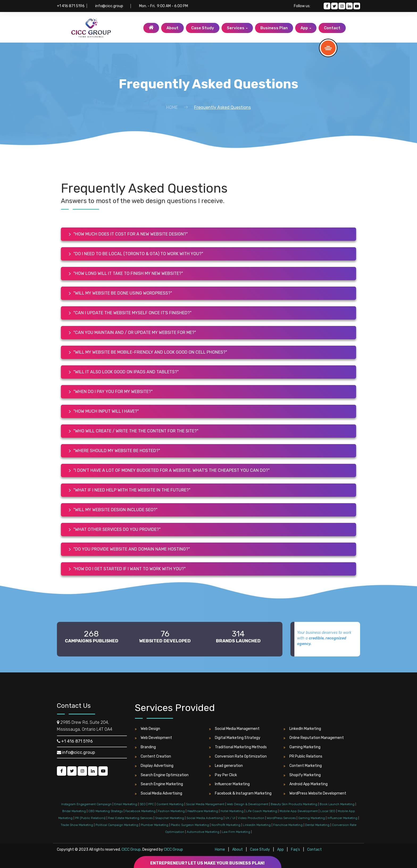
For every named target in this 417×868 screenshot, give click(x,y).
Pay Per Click (223, 775)
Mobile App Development (299, 811)
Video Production (251, 818)
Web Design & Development (248, 804)
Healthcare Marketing (203, 811)
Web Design (147, 729)
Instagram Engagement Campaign (86, 804)
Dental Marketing (317, 825)
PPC (151, 804)
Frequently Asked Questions (222, 107)
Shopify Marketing (302, 775)
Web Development (153, 738)
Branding (145, 747)
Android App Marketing (306, 784)
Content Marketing (303, 766)
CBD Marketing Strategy (106, 811)
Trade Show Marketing (77, 825)
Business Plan (274, 28)
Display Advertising (154, 766)
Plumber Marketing (155, 825)
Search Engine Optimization (162, 775)
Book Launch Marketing (337, 804)
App (306, 28)
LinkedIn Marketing (302, 729)
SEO (143, 804)
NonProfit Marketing (226, 825)
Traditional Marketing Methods (238, 747)
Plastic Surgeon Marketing (190, 825)
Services (237, 28)
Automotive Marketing (203, 832)
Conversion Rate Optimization (238, 757)
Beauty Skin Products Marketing (294, 804)
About (172, 28)
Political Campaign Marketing (117, 825)
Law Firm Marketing (236, 832)
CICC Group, (132, 850)
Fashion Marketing (171, 811)
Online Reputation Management (314, 738)
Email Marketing (126, 804)
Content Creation (153, 757)
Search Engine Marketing (159, 784)
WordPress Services (281, 818)
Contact (332, 28)
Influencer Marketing (229, 784)
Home (172, 107)
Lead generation (226, 766)
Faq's (296, 850)
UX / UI (230, 818)
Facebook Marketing (140, 811)
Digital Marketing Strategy (235, 738)
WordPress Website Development (315, 793)
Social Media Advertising (159, 793)
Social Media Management (234, 729)
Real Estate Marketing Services (130, 818)
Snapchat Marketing (170, 818)
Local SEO (328, 811)
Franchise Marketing (288, 825)
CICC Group (173, 850)
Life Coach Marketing (262, 811)
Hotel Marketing (232, 811)
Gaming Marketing (302, 747)
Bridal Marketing (74, 811)
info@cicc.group (109, 6)
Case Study (203, 28)
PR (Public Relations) (90, 818)
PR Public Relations (303, 757)
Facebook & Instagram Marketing (240, 793)
